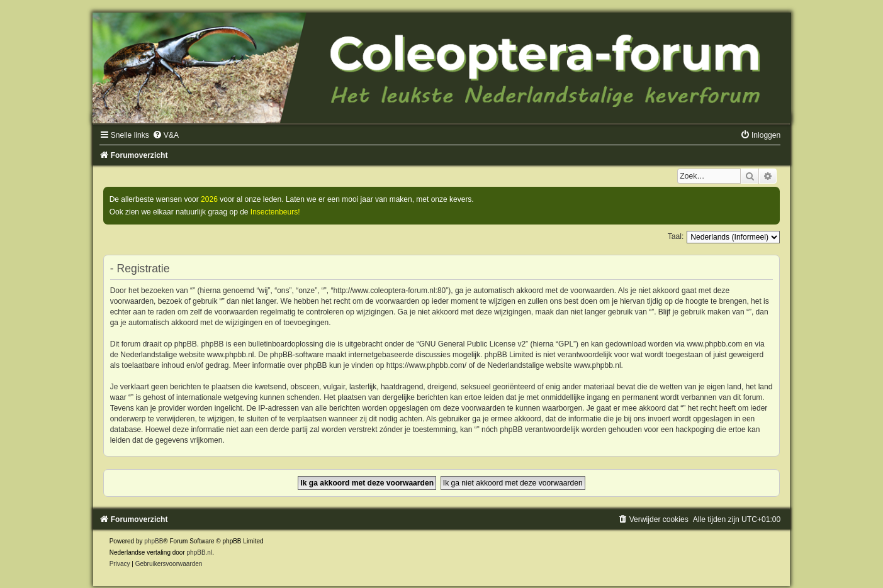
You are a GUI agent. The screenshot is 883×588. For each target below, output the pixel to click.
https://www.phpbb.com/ (426, 365)
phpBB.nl (200, 552)
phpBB (154, 541)
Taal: (676, 236)
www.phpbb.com (714, 344)
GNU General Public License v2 (472, 344)
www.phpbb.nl (231, 355)
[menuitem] (166, 135)
